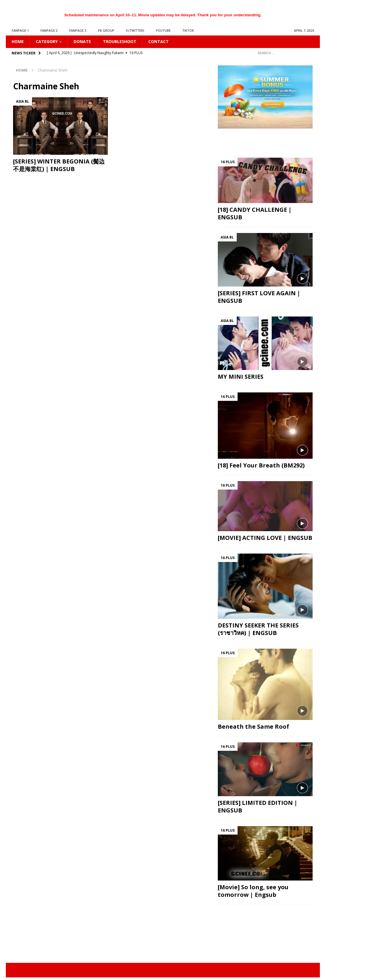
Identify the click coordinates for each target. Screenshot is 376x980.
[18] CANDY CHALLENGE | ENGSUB (255, 213)
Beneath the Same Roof (253, 726)
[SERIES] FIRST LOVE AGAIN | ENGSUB (259, 297)
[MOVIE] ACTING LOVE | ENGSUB (265, 538)
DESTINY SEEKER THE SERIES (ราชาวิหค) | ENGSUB (258, 629)
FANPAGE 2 (49, 30)
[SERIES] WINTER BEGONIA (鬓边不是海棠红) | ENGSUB (59, 165)
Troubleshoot (120, 41)
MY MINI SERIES (241, 377)
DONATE (82, 41)
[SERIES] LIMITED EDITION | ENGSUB (258, 806)
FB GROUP (106, 30)
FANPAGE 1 (20, 30)
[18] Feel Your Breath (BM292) (261, 465)
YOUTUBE (163, 30)
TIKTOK (188, 30)
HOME (18, 41)
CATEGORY (47, 41)
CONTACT (158, 41)
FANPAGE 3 (78, 30)
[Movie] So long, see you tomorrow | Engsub (253, 891)
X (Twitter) (135, 30)
